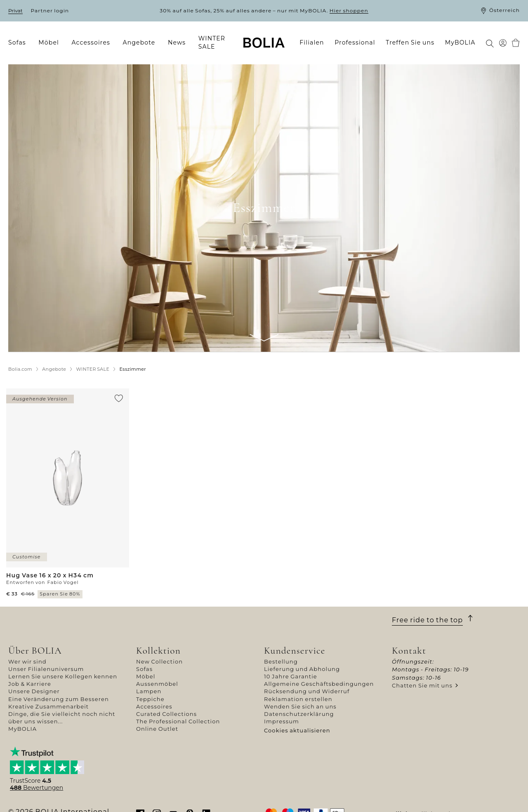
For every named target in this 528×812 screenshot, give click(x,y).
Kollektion (158, 651)
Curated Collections (166, 714)
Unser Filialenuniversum (46, 669)
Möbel (146, 676)
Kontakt (409, 651)
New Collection (159, 661)
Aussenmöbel (157, 684)
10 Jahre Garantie (291, 676)
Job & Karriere (30, 684)
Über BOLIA (35, 651)
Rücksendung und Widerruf (307, 691)
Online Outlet (157, 729)
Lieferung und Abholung (302, 669)
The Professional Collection (178, 721)
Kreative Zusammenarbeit (48, 706)
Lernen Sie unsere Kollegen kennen (63, 676)
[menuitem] (20, 43)
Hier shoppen (349, 11)
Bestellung (281, 661)
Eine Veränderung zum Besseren (59, 699)
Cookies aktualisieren (297, 730)
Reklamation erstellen (298, 699)
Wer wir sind (27, 661)
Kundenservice (295, 651)
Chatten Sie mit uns (422, 685)
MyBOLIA (22, 729)
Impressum (282, 721)
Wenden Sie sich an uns (300, 706)
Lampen (149, 691)
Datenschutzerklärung (299, 714)
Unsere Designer (34, 691)
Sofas (144, 669)
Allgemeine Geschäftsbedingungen (319, 684)
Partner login (50, 11)
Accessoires (154, 706)
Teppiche (150, 699)
